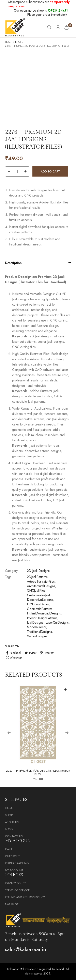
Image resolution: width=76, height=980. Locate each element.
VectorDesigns (37, 636)
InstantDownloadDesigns (44, 613)
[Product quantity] (17, 171)
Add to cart (50, 171)
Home (9, 42)
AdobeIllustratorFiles (41, 582)
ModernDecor (37, 627)
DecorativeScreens (40, 600)
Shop (18, 42)
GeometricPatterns (40, 609)
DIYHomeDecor (38, 604)
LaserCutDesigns (57, 623)
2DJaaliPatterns (37, 577)
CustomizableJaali (39, 595)
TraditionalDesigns (39, 632)
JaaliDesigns (35, 623)
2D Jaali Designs (38, 571)
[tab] (38, 263)
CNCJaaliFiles (36, 591)
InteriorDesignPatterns (42, 618)
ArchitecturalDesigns (41, 586)
